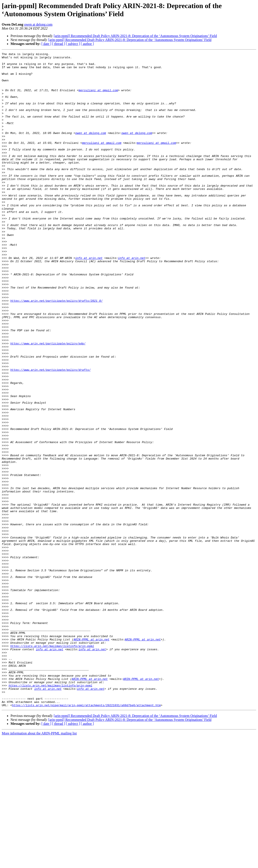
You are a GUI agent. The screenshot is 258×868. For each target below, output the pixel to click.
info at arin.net (89, 299)
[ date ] (46, 44)
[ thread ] (59, 44)
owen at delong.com (38, 24)
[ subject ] (73, 44)
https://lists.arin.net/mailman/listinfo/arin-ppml (52, 765)
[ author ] (87, 44)
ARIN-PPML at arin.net (92, 757)
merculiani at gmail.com (98, 98)
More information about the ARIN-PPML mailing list (39, 864)
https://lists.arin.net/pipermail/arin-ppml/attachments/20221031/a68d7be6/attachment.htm (86, 836)
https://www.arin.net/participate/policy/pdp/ (48, 402)
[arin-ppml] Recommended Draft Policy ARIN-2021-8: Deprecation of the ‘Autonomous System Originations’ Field (135, 36)
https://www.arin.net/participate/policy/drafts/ (50, 433)
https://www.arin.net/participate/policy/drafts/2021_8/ (56, 351)
